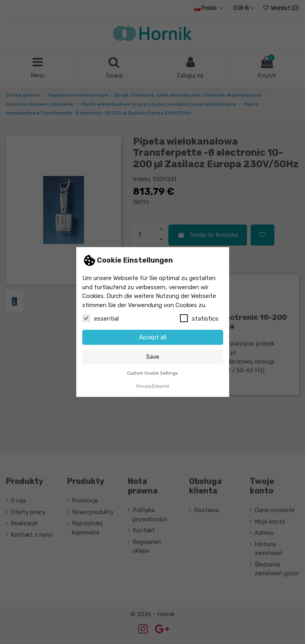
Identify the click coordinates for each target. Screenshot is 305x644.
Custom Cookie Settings (152, 373)
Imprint (162, 386)
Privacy (144, 386)
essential (100, 318)
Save (153, 357)
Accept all (152, 337)
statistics (199, 318)
